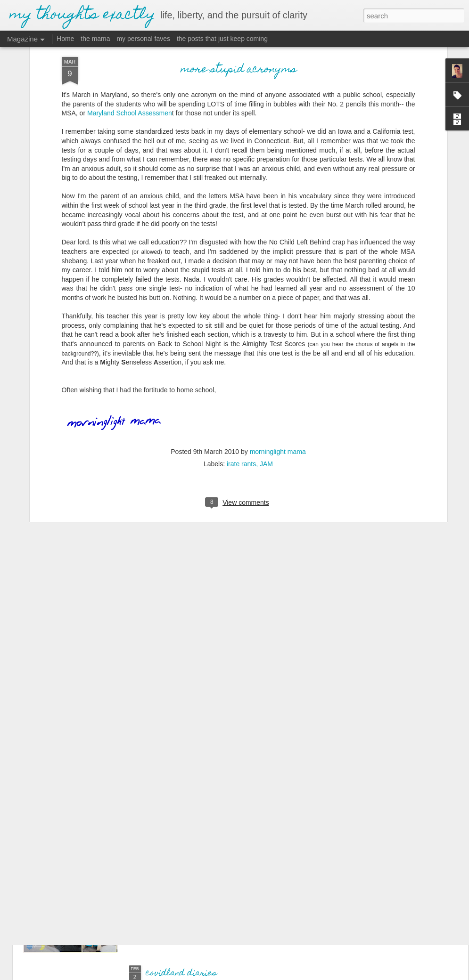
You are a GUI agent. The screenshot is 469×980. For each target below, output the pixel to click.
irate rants (241, 392)
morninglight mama (278, 380)
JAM (266, 392)
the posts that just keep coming (222, 39)
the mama (95, 39)
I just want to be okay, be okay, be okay (228, 867)
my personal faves (143, 39)
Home (65, 39)
